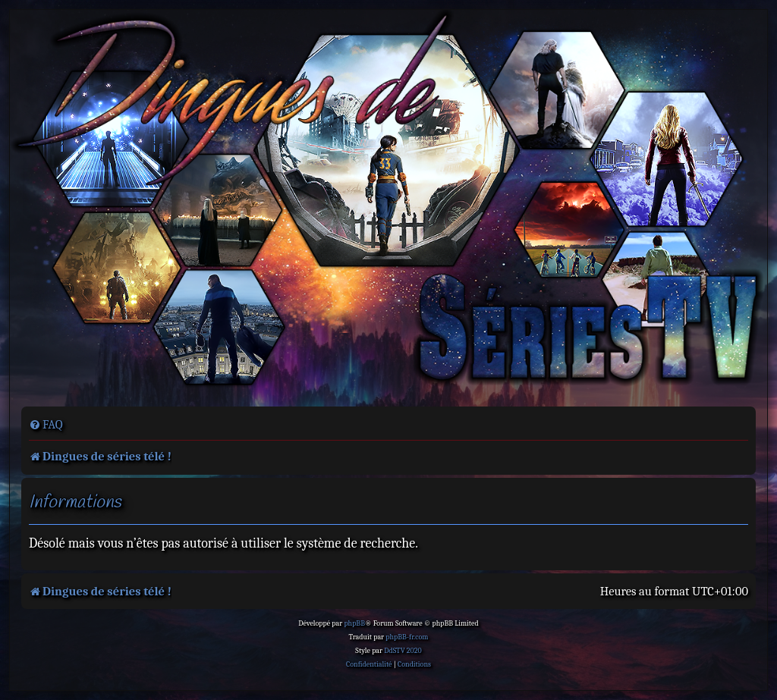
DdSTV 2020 (403, 651)
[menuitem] (46, 425)
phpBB (354, 623)
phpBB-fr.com (407, 637)
